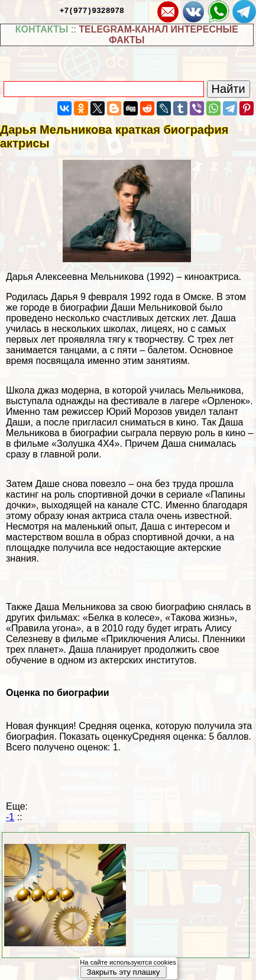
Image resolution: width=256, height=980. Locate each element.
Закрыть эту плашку (123, 972)
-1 (10, 817)
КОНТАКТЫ (42, 29)
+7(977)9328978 (92, 10)
